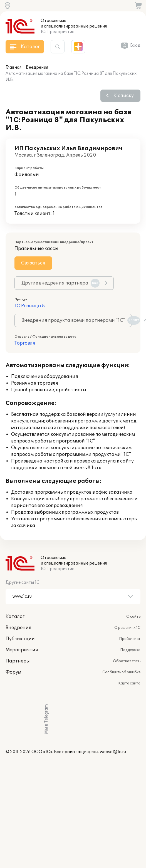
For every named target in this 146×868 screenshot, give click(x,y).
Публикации (20, 639)
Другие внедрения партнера (60, 283)
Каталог (15, 617)
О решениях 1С (127, 628)
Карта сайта (129, 683)
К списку (124, 96)
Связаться (33, 263)
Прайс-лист (130, 639)
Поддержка (130, 650)
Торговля (25, 343)
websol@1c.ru (113, 752)
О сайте (133, 617)
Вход (135, 45)
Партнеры (18, 661)
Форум (13, 672)
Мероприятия (22, 650)
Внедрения (37, 67)
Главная (13, 67)
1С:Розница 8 (30, 306)
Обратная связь (127, 661)
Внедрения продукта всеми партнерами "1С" (76, 320)
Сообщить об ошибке (121, 672)
